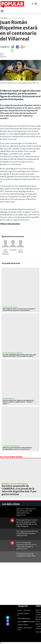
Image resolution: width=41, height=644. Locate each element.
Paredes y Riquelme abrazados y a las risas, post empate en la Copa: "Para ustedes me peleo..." (19, 355)
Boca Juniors (20, 251)
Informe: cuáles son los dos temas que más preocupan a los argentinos (26, 512)
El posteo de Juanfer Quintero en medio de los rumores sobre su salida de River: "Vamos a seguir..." (18, 402)
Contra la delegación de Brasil (15, 484)
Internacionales (29, 622)
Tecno (26, 625)
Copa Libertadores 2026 (11, 446)
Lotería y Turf (20, 629)
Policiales (21, 619)
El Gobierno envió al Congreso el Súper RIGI (26, 555)
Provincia (27, 610)
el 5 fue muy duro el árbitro (13, 353)
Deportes (27, 619)
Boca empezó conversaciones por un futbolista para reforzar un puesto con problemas (19, 310)
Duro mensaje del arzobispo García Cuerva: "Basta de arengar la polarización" (27, 546)
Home (20, 610)
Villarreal (13, 250)
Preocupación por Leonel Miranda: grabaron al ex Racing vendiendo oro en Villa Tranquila (27, 523)
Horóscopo (28, 628)
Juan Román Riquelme (5, 252)
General (20, 625)
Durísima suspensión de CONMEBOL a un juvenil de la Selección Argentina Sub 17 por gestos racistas (19, 490)
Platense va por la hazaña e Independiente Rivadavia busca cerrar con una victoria (17, 448)
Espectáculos (22, 622)
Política (26, 613)
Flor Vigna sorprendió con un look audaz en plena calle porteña (27, 533)
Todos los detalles (10, 307)
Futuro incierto (9, 399)
